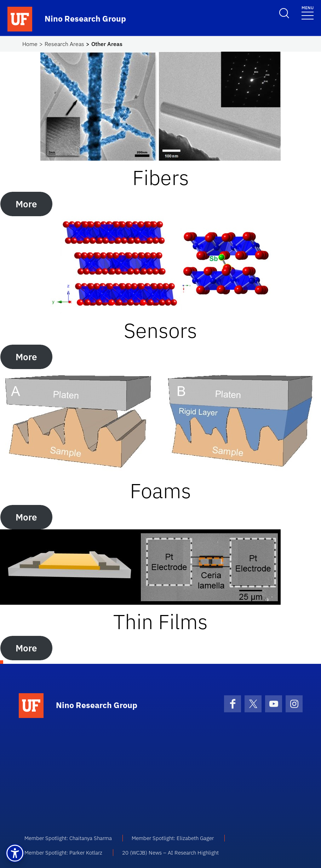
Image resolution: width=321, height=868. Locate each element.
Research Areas (64, 44)
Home (30, 44)
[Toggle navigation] (308, 12)
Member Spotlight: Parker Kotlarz (63, 853)
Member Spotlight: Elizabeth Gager (173, 838)
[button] (15, 853)
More (26, 204)
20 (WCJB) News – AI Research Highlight (170, 853)
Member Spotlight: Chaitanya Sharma (68, 838)
